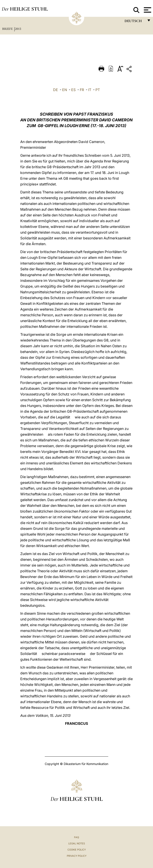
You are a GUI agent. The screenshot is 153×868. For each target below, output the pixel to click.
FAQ (76, 837)
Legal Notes (77, 843)
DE (56, 90)
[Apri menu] (147, 10)
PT (98, 90)
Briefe (8, 29)
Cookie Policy (77, 850)
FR (82, 90)
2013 (18, 29)
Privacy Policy (77, 856)
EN (65, 90)
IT (90, 90)
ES (73, 90)
